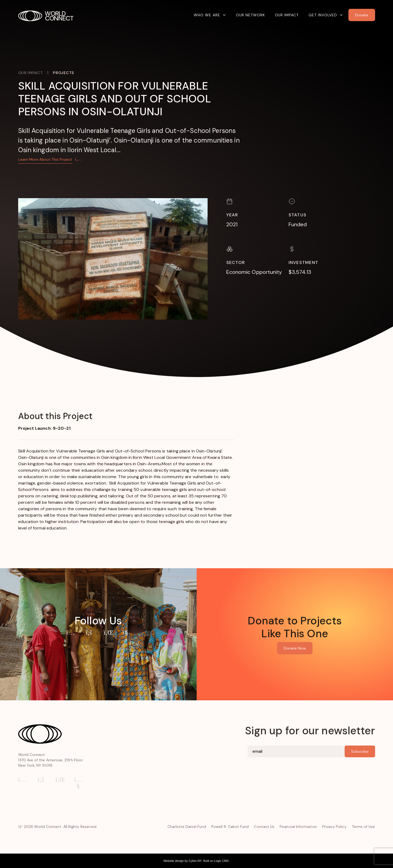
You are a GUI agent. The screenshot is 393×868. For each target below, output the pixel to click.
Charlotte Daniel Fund (187, 827)
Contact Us (264, 827)
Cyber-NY (195, 861)
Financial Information (298, 827)
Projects (63, 73)
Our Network (250, 15)
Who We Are (207, 15)
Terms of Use (363, 827)
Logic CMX (222, 861)
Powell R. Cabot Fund (230, 827)
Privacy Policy (334, 827)
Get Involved (323, 15)
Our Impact (287, 15)
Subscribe (360, 751)
